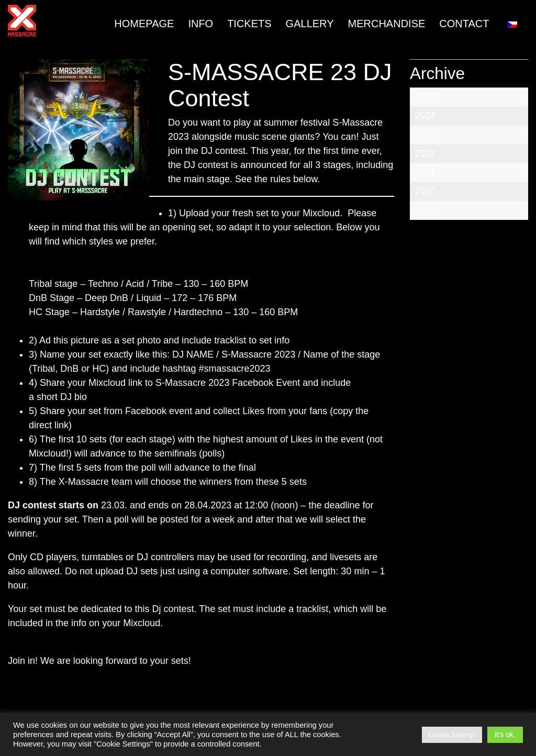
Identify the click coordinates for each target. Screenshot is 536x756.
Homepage (144, 24)
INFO (200, 24)
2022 (425, 153)
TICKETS (249, 24)
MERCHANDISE (387, 24)
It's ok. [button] (505, 735)
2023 (425, 135)
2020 (425, 191)
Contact (464, 24)
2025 (425, 97)
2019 (425, 210)
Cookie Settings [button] (452, 735)
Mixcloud (321, 213)
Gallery (310, 24)
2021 (425, 172)
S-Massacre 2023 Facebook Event (226, 383)
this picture (77, 340)
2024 (425, 116)
